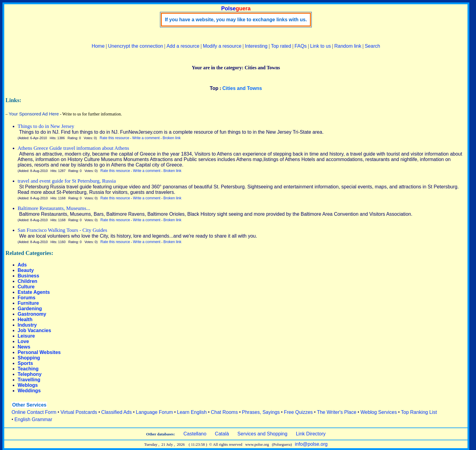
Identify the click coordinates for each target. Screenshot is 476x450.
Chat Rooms (224, 412)
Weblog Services (379, 412)
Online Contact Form (34, 412)
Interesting (256, 46)
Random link (348, 46)
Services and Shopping (262, 434)
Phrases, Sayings (261, 412)
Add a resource (183, 46)
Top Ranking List (419, 412)
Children (27, 281)
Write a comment (146, 138)
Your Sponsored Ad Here (34, 114)
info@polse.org (311, 444)
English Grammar (33, 419)
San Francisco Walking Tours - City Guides (62, 230)
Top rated (281, 46)
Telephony (30, 374)
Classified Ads (116, 412)
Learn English (192, 412)
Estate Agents (34, 292)
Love (23, 341)
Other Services (29, 405)
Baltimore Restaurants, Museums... (54, 208)
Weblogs (28, 385)
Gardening (30, 309)
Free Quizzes (298, 412)
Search (372, 46)
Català (222, 434)
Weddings (29, 391)
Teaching (28, 369)
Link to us (321, 46)
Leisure (26, 336)
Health (25, 319)
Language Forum (155, 412)
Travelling (29, 380)
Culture (26, 287)
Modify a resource (222, 46)
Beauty (26, 270)
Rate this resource (114, 138)
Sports (25, 363)
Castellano (195, 434)
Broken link (172, 138)
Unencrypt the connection (136, 46)
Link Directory (311, 434)
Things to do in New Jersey (46, 126)
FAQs (301, 46)
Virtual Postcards (79, 412)
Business (28, 276)
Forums (27, 298)
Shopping (29, 358)
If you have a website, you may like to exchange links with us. (236, 20)
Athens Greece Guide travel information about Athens (73, 148)
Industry (27, 325)
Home (98, 46)
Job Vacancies (34, 330)
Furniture (28, 303)
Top (214, 88)
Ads (22, 265)
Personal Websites (39, 352)
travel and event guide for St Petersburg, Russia (67, 181)
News (24, 347)
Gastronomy (32, 314)
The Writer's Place (337, 412)
